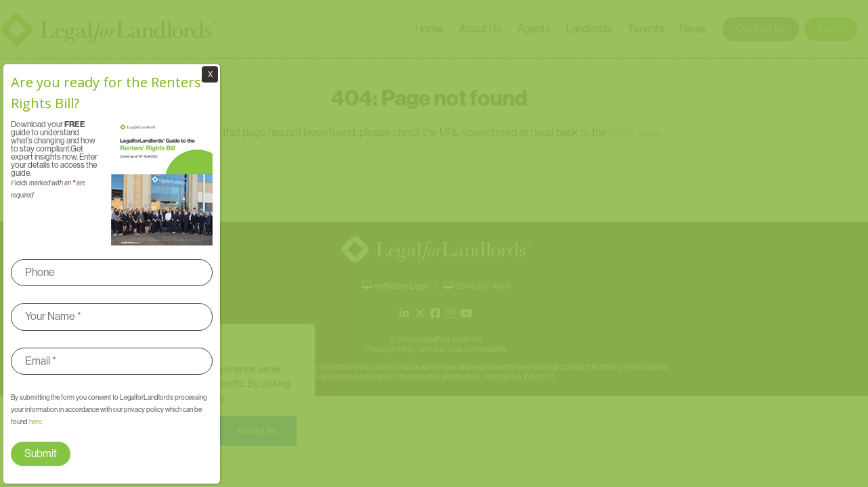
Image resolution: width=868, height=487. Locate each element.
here (35, 422)
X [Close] (210, 74)
